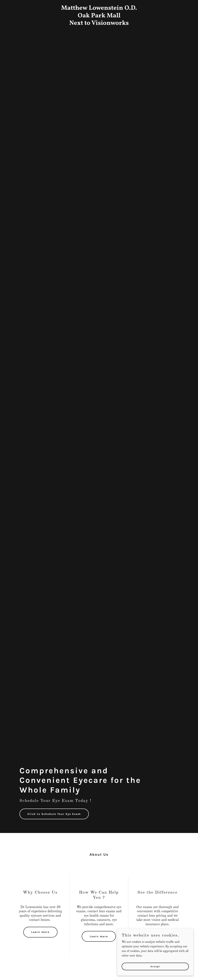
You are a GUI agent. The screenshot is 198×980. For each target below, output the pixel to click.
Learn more (40, 932)
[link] (99, 24)
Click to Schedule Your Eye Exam (54, 814)
